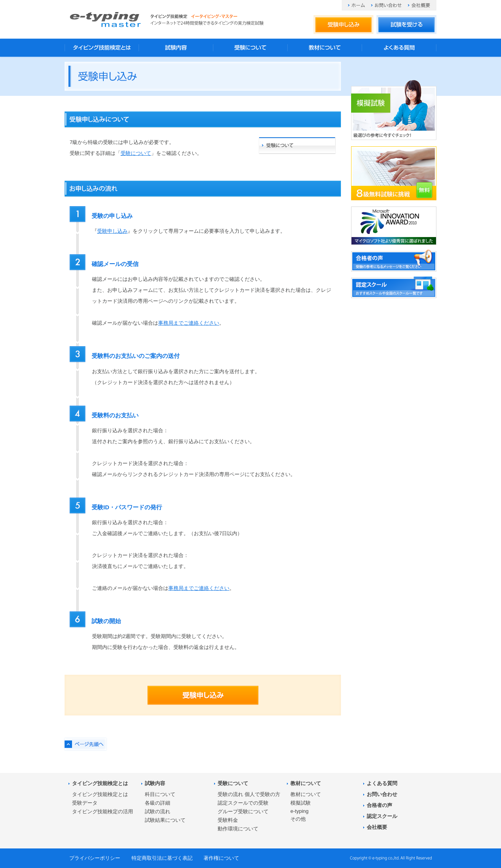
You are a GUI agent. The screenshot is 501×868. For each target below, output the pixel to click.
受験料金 (228, 820)
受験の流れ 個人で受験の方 (249, 794)
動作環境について (238, 829)
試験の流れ (158, 811)
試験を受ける (406, 25)
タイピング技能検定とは (102, 48)
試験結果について (165, 820)
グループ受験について (243, 811)
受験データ (85, 803)
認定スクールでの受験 (243, 803)
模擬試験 (301, 803)
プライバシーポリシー (95, 858)
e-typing (299, 811)
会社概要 (419, 5)
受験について (250, 48)
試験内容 (176, 48)
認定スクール (382, 816)
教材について (325, 48)
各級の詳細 (158, 803)
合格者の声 (379, 805)
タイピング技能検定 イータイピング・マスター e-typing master (105, 19)
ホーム (356, 5)
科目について (160, 794)
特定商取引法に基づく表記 (162, 858)
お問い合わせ (386, 5)
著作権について (221, 858)
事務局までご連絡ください (189, 323)
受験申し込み (343, 25)
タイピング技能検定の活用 (103, 811)
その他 (298, 819)
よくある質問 (399, 48)
